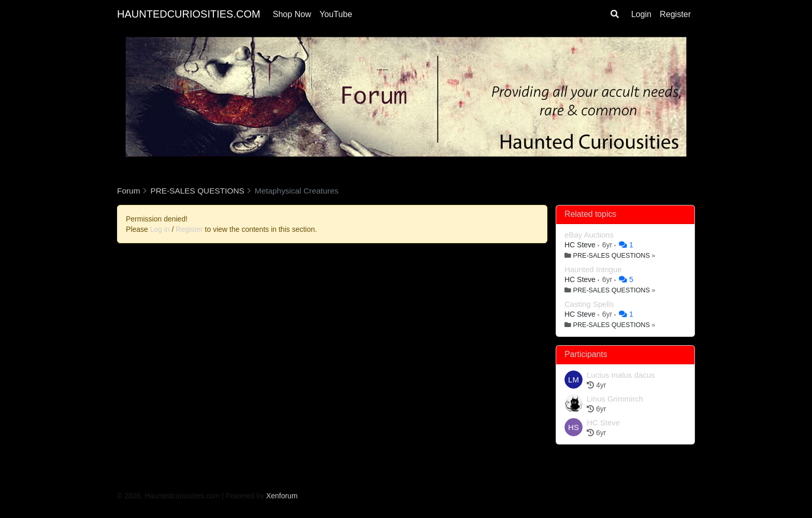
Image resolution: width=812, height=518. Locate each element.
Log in (160, 229)
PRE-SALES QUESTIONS (612, 256)
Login (641, 14)
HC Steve (581, 245)
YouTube (336, 14)
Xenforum (282, 496)
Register (675, 14)
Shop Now (292, 14)
